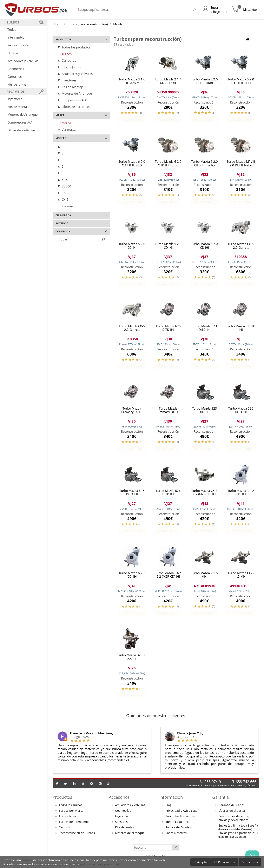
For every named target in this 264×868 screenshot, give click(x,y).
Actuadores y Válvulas (23, 61)
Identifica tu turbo (178, 825)
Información (171, 801)
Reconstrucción (18, 45)
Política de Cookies (178, 831)
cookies (27, 860)
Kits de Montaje (18, 107)
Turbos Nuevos (69, 820)
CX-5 (63, 199)
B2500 (64, 186)
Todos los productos (74, 47)
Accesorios (119, 801)
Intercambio (16, 37)
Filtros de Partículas (21, 130)
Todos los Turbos (71, 809)
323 (62, 160)
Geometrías (16, 69)
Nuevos (13, 53)
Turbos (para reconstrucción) (87, 24)
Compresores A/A (20, 122)
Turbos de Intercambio (75, 825)
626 (62, 180)
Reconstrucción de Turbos (77, 836)
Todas (82, 239)
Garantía (220, 801)
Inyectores (15, 99)
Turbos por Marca (71, 814)
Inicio (58, 24)
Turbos (65, 54)
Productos (62, 801)
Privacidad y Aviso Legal (182, 814)
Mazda (118, 24)
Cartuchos (15, 77)
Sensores (121, 825)
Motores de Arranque (22, 114)
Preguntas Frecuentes (180, 820)
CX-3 (63, 193)
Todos (12, 29)
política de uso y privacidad (100, 864)
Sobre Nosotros (176, 836)
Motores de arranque (130, 836)
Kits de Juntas (17, 84)
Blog (168, 809)
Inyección (122, 820)
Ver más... (67, 130)
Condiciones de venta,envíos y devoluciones (234, 822)
